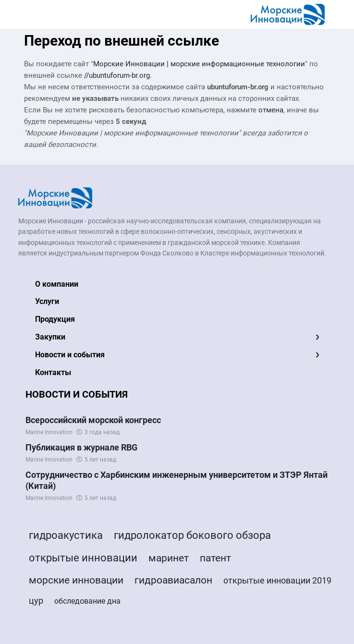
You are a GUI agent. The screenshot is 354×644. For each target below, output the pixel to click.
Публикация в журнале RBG (81, 447)
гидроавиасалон (173, 580)
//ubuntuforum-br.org (117, 75)
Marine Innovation (49, 432)
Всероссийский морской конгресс (93, 420)
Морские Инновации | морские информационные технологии (199, 64)
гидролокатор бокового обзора (192, 535)
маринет (169, 558)
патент (215, 558)
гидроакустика (66, 535)
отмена (271, 110)
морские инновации (76, 580)
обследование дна (87, 601)
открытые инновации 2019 (277, 580)
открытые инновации (83, 558)
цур (36, 601)
